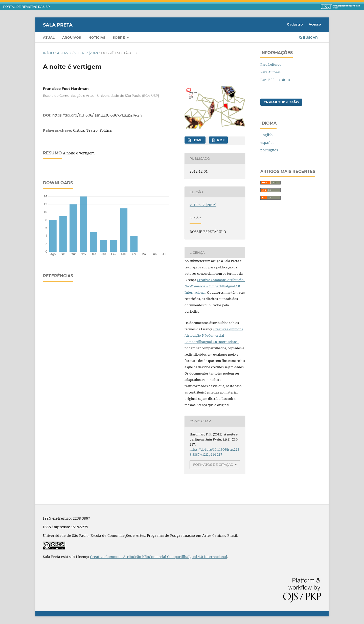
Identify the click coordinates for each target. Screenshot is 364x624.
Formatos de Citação (213, 465)
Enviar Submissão (281, 102)
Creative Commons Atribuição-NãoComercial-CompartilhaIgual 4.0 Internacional (215, 286)
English (267, 135)
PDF (220, 140)
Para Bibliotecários (275, 80)
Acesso (315, 24)
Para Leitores (271, 64)
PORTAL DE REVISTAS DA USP (27, 7)
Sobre (119, 37)
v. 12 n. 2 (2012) (86, 53)
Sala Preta (58, 25)
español (267, 142)
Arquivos (72, 37)
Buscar (308, 37)
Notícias (97, 37)
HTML (197, 140)
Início (48, 53)
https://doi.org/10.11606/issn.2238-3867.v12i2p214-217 (97, 115)
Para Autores (270, 72)
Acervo (64, 53)
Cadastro (295, 24)
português (269, 150)
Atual (49, 37)
